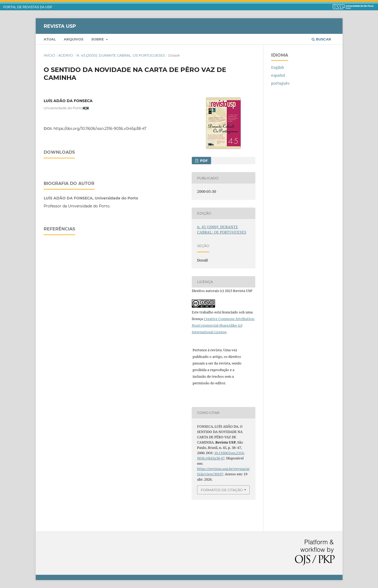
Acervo (66, 55)
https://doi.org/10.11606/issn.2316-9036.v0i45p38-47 (100, 129)
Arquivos (74, 39)
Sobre (98, 39)
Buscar (321, 39)
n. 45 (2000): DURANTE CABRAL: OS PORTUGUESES (121, 55)
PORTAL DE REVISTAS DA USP (28, 7)
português (280, 83)
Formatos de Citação (222, 490)
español (278, 75)
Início (49, 55)
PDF (203, 161)
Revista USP (60, 26)
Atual (50, 39)
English (278, 67)
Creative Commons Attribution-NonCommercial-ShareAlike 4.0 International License (223, 325)
